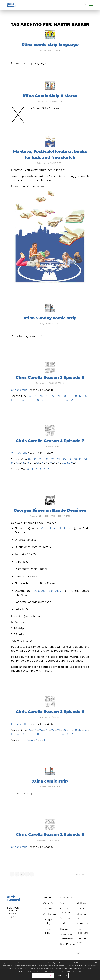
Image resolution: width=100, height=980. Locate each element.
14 (17, 400)
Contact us (50, 914)
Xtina (79, 948)
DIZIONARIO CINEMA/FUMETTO (58, 516)
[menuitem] (84, 5)
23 (47, 396)
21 (58, 396)
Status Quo (83, 924)
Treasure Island (81, 940)
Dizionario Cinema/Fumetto (67, 937)
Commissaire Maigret (56, 529)
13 (23, 400)
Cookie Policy (47, 931)
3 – (68, 400)
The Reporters (82, 931)
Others (80, 909)
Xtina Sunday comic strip (50, 318)
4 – (64, 400)
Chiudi (49, 975)
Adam (63, 903)
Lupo (79, 897)
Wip (79, 953)
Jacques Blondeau (48, 591)
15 (12, 400)
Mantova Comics (82, 916)
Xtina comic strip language (50, 45)
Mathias (81, 903)
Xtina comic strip (50, 781)
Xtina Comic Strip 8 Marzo (50, 96)
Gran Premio (67, 944)
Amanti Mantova (65, 911)
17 (80, 396)
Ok (37, 975)
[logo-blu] (12, 5)
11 (33, 400)
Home (47, 897)
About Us (49, 903)
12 (28, 400)
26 (29, 396)
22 (52, 396)
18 (76, 396)
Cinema (64, 929)
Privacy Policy (48, 922)
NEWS (54, 101)
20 (65, 396)
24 (41, 396)
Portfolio (48, 909)
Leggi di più (62, 975)
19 (70, 396)
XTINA (57, 50)
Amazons (65, 918)
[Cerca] (84, 5)
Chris (63, 924)
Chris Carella (19, 390)
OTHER (62, 163)
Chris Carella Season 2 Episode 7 (50, 441)
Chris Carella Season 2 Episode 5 (50, 835)
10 (37, 400)
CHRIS (55, 383)
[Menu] (90, 5)
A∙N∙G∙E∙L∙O (67, 897)
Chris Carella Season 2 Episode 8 (50, 377)
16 (85, 396)
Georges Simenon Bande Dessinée (50, 510)
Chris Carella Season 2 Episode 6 (50, 712)
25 (35, 396)
